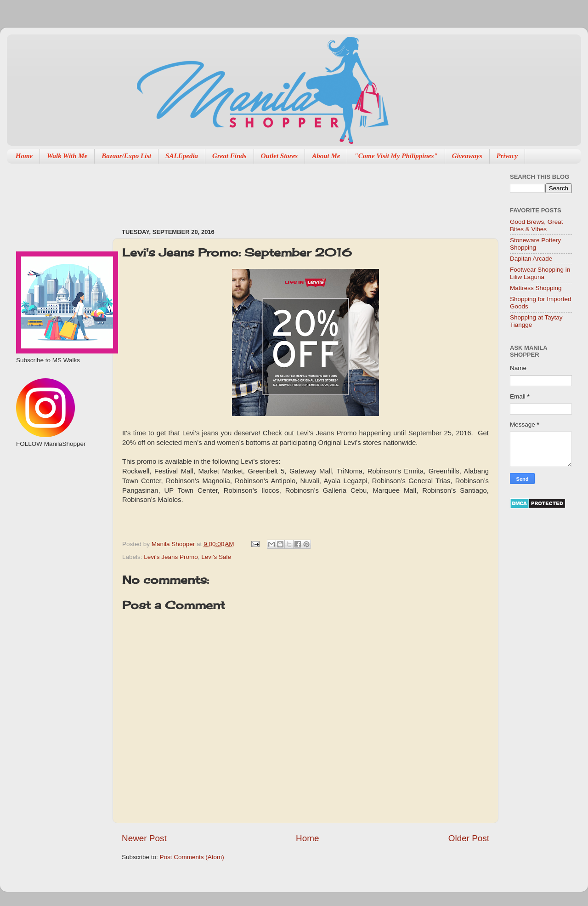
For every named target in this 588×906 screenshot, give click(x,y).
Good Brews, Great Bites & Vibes (537, 225)
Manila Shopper (174, 544)
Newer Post (144, 838)
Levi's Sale (216, 557)
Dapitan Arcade (531, 259)
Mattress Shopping (536, 288)
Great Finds (229, 156)
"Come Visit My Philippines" (396, 156)
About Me (326, 156)
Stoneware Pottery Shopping (535, 244)
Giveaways (467, 156)
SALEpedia (182, 156)
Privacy (507, 156)
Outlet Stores (279, 156)
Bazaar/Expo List (126, 156)
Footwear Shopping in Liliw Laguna (540, 273)
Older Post (469, 838)
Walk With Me (67, 156)
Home (24, 156)
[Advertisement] (59, 497)
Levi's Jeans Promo (171, 557)
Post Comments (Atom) (192, 857)
